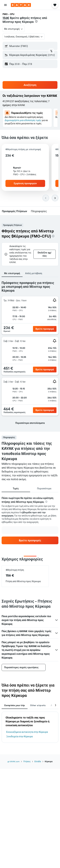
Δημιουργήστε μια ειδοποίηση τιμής (23, 120)
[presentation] (36, 21)
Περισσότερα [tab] (44, 489)
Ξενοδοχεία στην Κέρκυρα (20, 736)
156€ (6, 18)
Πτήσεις (27, 761)
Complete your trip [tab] (15, 705)
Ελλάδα (38, 761)
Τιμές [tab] (16, 489)
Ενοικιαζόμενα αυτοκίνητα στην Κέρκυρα (27, 732)
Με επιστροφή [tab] (12, 273)
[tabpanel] (30, 354)
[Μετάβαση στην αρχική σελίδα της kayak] (21, 5)
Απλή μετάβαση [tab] (34, 273)
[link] (45, 329)
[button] (5, 5)
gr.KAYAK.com (14, 761)
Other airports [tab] (38, 705)
